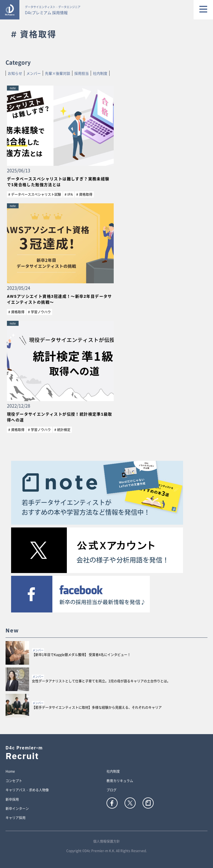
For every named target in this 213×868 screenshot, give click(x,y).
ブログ (111, 790)
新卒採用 (12, 800)
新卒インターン (17, 809)
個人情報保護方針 (106, 841)
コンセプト (14, 781)
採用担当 (82, 73)
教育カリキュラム (120, 781)
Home (10, 772)
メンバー (34, 73)
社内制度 (100, 73)
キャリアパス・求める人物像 (27, 790)
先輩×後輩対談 (58, 73)
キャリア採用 (16, 818)
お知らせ (15, 73)
